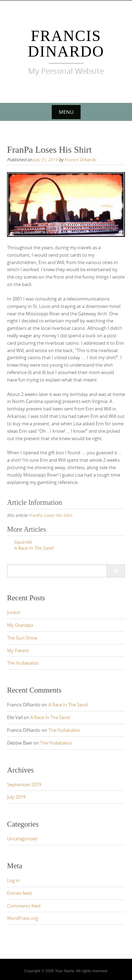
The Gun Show (22, 638)
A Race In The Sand (68, 705)
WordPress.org (23, 918)
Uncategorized (22, 839)
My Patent (18, 651)
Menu (66, 112)
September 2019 (24, 784)
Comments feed (24, 906)
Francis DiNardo (66, 44)
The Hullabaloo (23, 663)
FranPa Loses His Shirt (50, 515)
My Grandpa (20, 625)
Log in (13, 880)
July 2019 (16, 797)
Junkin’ (14, 612)
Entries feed (19, 893)
